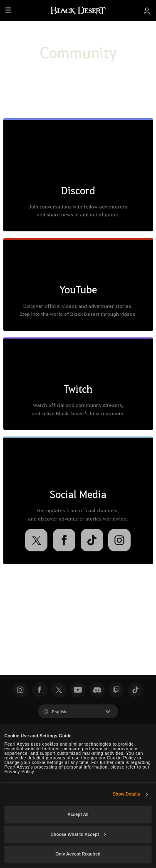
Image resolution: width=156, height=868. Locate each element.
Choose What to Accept (78, 835)
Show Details (126, 794)
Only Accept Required (78, 854)
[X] (36, 540)
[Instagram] (119, 540)
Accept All (78, 815)
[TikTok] (92, 540)
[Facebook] (64, 540)
